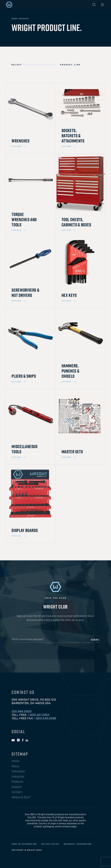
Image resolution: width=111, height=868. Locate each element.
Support (17, 787)
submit (95, 640)
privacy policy (50, 844)
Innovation (18, 771)
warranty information (78, 844)
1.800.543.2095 (45, 718)
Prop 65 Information (24, 844)
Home (15, 761)
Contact (17, 792)
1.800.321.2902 (39, 715)
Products (17, 782)
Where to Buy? (21, 797)
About (15, 766)
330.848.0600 (22, 712)
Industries (18, 777)
